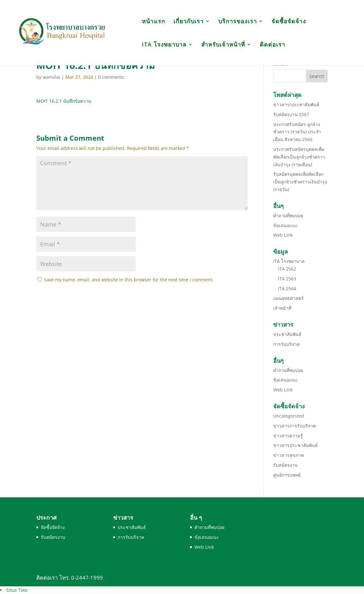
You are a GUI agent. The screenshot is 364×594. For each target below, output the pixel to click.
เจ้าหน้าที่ (282, 308)
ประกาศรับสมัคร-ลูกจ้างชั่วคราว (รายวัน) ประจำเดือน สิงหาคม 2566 (297, 132)
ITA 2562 (287, 269)
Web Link (283, 235)
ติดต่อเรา (273, 45)
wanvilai (51, 77)
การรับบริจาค (286, 344)
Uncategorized (289, 416)
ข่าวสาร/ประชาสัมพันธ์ (296, 104)
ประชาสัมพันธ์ (287, 334)
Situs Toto (17, 590)
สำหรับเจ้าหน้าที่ (223, 45)
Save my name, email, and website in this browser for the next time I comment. (129, 280)
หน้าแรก (153, 22)
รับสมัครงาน (285, 465)
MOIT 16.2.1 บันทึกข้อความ (64, 101)
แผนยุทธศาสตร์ (288, 298)
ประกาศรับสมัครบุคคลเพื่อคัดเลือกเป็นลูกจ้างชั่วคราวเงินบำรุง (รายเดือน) (299, 157)
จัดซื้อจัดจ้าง (289, 22)
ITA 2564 (287, 289)
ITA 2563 (287, 279)
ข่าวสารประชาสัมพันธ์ (295, 445)
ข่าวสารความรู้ (288, 436)
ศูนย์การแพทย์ (287, 475)
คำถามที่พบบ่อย (288, 215)
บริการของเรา (238, 22)
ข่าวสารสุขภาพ (288, 455)
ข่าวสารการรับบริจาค (295, 426)
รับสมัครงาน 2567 (291, 114)
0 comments (111, 77)
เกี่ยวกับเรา (189, 22)
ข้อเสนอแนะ (285, 225)
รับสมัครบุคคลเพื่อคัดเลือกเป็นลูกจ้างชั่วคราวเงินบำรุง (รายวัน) (300, 182)
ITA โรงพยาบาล (164, 45)
